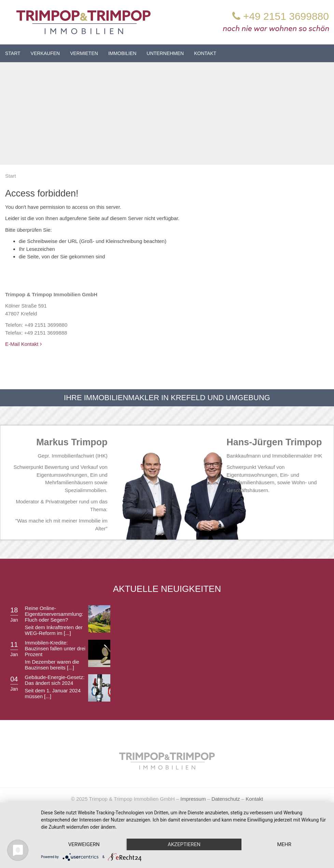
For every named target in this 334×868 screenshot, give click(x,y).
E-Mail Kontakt (23, 344)
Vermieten (84, 53)
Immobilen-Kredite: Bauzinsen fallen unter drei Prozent (55, 648)
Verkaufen (45, 53)
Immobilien (122, 53)
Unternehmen (165, 53)
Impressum (193, 799)
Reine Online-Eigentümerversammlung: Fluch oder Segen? (54, 614)
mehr (284, 844)
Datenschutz (226, 799)
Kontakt (205, 53)
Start (13, 53)
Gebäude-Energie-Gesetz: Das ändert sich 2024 (55, 680)
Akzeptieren (184, 844)
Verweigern (84, 844)
